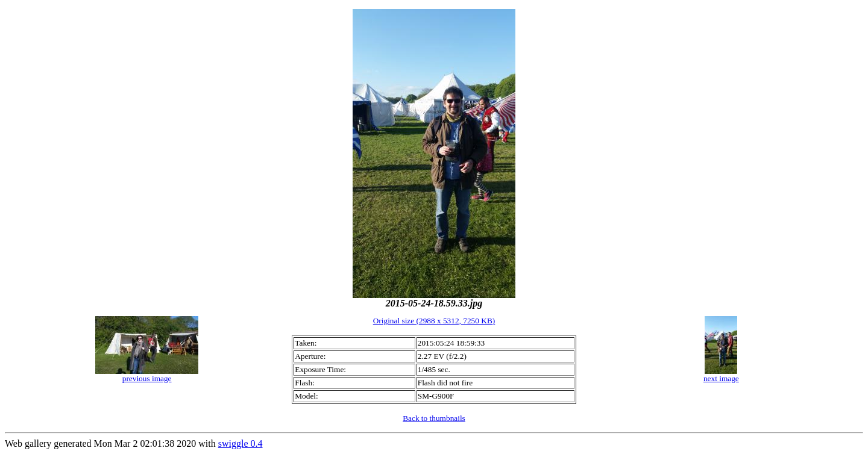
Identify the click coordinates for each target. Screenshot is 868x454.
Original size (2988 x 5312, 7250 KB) (434, 321)
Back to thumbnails (434, 418)
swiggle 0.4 (241, 443)
